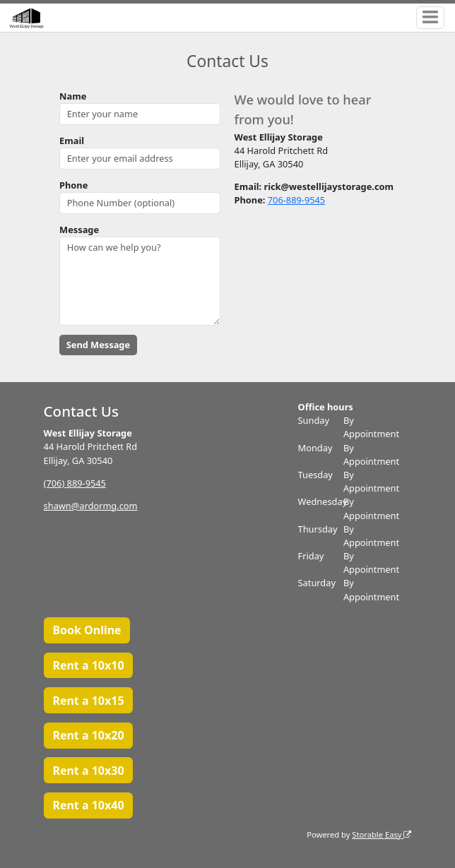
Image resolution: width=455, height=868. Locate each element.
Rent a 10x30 (88, 771)
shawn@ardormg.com (91, 506)
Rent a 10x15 (88, 701)
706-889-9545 (296, 200)
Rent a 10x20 (88, 735)
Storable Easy (382, 834)
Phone (73, 185)
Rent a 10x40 (88, 805)
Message (79, 230)
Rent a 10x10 (88, 665)
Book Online (87, 630)
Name (73, 96)
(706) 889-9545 (75, 483)
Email (72, 141)
